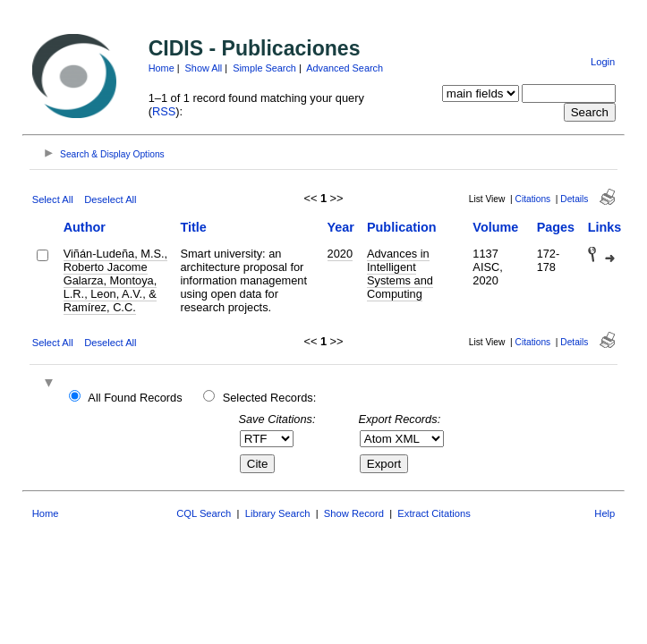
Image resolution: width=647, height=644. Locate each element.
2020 (340, 254)
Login (603, 62)
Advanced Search (345, 68)
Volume (495, 227)
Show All (204, 68)
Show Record (354, 513)
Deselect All (110, 199)
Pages (556, 227)
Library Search (278, 513)
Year (341, 227)
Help (604, 513)
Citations (533, 199)
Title (193, 227)
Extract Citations (434, 513)
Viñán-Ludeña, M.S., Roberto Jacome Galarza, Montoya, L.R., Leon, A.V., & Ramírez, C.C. (115, 280)
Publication (402, 227)
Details (574, 199)
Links (605, 227)
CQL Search (204, 513)
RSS (164, 111)
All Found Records (135, 398)
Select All (53, 199)
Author (85, 227)
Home (162, 68)
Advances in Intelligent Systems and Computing (400, 274)
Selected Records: (270, 398)
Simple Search (264, 68)
